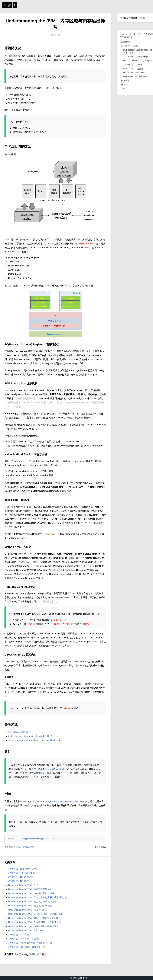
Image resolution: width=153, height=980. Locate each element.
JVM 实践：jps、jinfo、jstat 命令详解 (27, 947)
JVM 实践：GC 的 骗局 (20, 934)
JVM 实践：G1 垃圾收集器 (22, 873)
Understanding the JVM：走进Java (26, 930)
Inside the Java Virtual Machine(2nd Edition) (30, 736)
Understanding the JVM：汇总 (23, 885)
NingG (7, 5)
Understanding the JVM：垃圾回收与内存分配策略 (33, 918)
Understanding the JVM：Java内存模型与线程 (31, 893)
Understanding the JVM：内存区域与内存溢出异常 (33, 926)
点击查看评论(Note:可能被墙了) (19, 847)
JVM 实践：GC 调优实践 (21, 877)
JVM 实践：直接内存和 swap (23, 869)
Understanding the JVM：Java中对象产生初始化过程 (35, 922)
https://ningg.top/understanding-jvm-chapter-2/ (35, 839)
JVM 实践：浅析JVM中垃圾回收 (24, 939)
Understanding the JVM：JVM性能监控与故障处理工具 (36, 914)
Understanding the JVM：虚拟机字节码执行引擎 (32, 902)
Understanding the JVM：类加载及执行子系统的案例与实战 (38, 897)
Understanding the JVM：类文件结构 (27, 910)
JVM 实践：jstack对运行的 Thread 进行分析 (30, 943)
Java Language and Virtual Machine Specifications (33, 740)
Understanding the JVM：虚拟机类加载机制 (30, 906)
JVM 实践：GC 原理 (18, 881)
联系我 (101, 847)
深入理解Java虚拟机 (18, 732)
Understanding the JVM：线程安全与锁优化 (30, 889)
